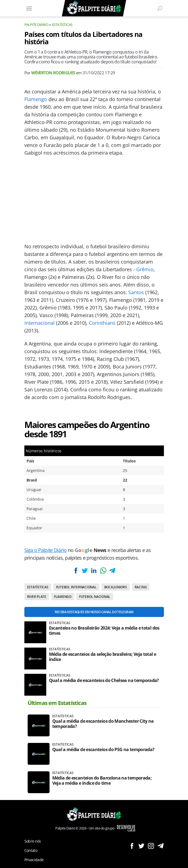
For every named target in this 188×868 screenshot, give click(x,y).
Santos (136, 292)
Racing (141, 587)
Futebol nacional (95, 597)
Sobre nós (33, 841)
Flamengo (36, 99)
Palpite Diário (36, 25)
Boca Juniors (116, 587)
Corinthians (102, 323)
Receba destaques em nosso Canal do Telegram (94, 612)
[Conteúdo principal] (94, 434)
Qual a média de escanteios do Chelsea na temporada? (104, 680)
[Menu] (29, 8)
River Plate (37, 597)
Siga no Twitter (141, 846)
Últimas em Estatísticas (57, 703)
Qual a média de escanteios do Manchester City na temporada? (103, 724)
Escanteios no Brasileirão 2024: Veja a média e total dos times (104, 631)
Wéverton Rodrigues (53, 73)
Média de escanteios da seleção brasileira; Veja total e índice (103, 657)
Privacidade (34, 860)
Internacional (40, 323)
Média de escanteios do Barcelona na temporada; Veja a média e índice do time (102, 781)
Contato (31, 850)
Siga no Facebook (132, 846)
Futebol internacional (76, 587)
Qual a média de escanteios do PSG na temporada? (103, 750)
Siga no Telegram (160, 846)
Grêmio (145, 269)
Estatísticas (62, 25)
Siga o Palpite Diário (46, 550)
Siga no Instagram (151, 846)
